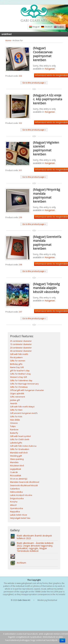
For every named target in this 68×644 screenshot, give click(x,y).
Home (8, 40)
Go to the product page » (34, 83)
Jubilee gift (15, 400)
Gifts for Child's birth (20, 439)
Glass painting (17, 459)
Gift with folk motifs (19, 354)
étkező (13, 505)
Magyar (34, 27)
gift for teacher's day (20, 371)
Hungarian (50, 69)
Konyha (14, 502)
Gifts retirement (18, 397)
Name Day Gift (17, 367)
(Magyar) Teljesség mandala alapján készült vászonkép (46, 288)
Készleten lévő (17, 466)
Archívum (21, 563)
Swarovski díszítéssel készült (24, 485)
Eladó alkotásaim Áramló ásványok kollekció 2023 (34, 537)
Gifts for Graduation (20, 449)
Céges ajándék (17, 393)
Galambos (15, 489)
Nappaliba (15, 512)
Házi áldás (15, 420)
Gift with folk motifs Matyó (22, 407)
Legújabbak (16, 469)
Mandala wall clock (19, 453)
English (59, 27)
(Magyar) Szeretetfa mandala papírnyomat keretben (47, 243)
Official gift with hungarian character (27, 390)
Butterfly (14, 433)
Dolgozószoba (17, 498)
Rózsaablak (16, 475)
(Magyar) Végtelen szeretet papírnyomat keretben (46, 148)
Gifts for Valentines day (21, 380)
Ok (62, 640)
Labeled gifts (16, 443)
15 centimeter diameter (21, 344)
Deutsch (47, 27)
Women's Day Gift (19, 377)
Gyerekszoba (16, 508)
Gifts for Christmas (19, 387)
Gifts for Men (16, 410)
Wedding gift (16, 456)
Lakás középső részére (21, 495)
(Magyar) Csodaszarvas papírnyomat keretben (43, 54)
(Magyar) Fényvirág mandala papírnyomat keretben (47, 195)
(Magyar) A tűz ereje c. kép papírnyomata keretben (48, 99)
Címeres (14, 423)
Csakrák (14, 472)
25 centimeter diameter (21, 341)
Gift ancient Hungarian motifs (24, 413)
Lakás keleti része (19, 515)
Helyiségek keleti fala (20, 518)
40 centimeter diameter (21, 351)
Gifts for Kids (16, 416)
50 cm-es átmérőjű (19, 479)
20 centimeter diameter (21, 348)
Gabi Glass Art (24, 600)
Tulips (13, 426)
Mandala (14, 462)
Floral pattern (16, 357)
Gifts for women (18, 361)
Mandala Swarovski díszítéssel (25, 482)
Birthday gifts (16, 364)
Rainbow (14, 429)
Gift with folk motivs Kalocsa (23, 446)
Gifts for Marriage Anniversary (24, 384)
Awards (14, 403)
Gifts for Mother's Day (20, 374)
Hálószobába (16, 492)
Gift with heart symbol (20, 436)
